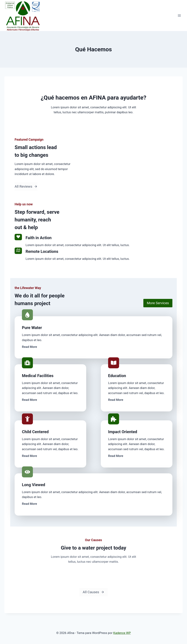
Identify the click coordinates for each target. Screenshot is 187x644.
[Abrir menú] (179, 15)
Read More (29, 347)
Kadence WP (122, 633)
